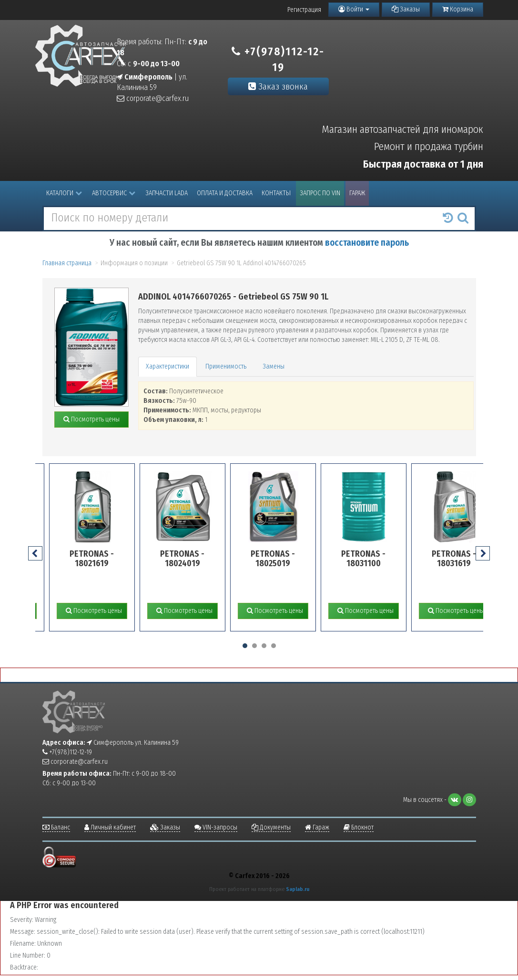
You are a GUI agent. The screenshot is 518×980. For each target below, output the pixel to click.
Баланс (56, 827)
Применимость (226, 366)
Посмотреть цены (91, 419)
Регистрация (304, 10)
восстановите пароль (367, 243)
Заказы (406, 9)
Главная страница (67, 263)
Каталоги (64, 193)
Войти (354, 9)
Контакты (276, 193)
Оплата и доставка (225, 193)
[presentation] (35, 553)
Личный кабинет (110, 827)
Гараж (357, 193)
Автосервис (114, 193)
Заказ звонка (278, 86)
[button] (245, 646)
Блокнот (359, 827)
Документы (271, 827)
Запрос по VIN (320, 193)
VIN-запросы (216, 827)
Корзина (458, 9)
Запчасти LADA (167, 193)
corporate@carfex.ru (153, 98)
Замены (274, 366)
